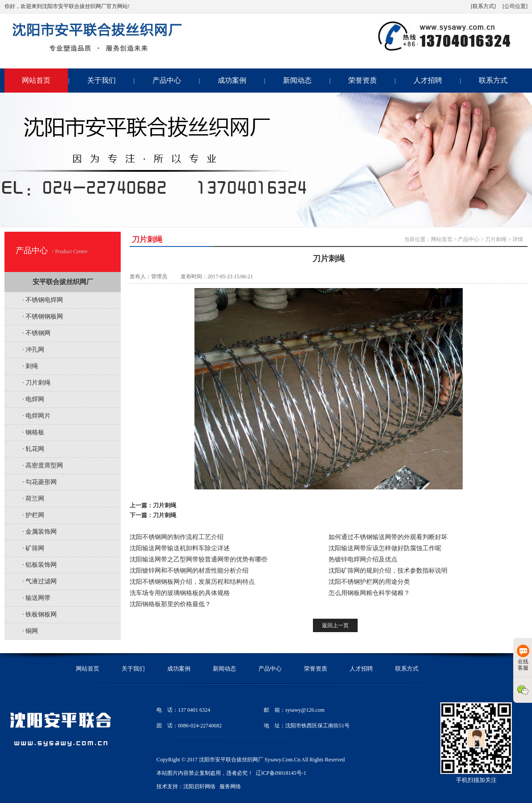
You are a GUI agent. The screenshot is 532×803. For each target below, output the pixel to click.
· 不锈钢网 (36, 333)
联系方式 (493, 80)
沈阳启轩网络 (199, 786)
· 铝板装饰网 (40, 565)
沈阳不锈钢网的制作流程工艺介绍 (177, 537)
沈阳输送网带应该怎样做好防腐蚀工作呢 (385, 548)
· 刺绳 (30, 366)
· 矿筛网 (33, 548)
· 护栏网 (33, 515)
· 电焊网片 (36, 416)
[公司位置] (515, 6)
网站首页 (36, 80)
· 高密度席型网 (43, 465)
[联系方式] (483, 6)
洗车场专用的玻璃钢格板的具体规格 (180, 593)
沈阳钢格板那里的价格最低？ (170, 604)
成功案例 (232, 80)
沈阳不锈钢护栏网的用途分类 (369, 582)
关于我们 (101, 80)
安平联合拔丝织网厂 (63, 282)
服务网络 (230, 786)
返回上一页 (335, 625)
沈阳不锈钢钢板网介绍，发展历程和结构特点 (192, 582)
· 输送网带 (36, 598)
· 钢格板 (33, 432)
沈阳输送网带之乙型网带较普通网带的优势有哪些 (198, 559)
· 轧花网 (33, 449)
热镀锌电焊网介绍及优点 (363, 559)
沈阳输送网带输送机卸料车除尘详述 (180, 548)
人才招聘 (428, 80)
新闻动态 (297, 80)
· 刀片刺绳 (36, 383)
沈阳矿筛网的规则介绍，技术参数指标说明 (388, 571)
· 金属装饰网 (40, 532)
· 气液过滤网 (40, 581)
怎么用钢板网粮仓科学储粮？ (369, 593)
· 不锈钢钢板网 (43, 317)
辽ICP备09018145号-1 (281, 773)
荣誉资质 (363, 80)
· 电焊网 (33, 399)
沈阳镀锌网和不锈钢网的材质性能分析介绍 (189, 571)
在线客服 (523, 658)
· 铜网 (30, 631)
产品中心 (167, 80)
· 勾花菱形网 (40, 482)
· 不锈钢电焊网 (43, 300)
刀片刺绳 (496, 239)
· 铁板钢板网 (40, 614)
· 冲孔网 (33, 350)
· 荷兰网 (33, 499)
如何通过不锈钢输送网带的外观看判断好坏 (388, 537)
